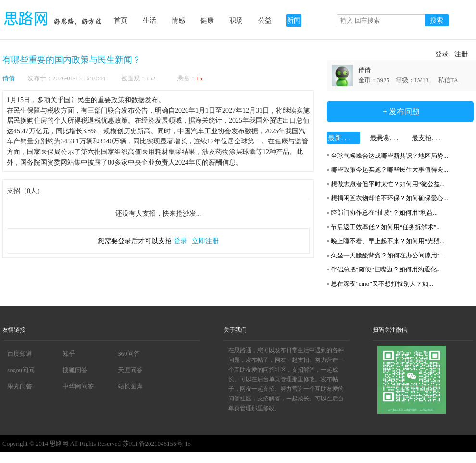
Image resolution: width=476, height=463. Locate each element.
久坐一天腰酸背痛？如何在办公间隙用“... (388, 255)
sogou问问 (21, 370)
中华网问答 (78, 386)
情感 (178, 20)
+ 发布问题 (400, 111)
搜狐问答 (75, 370)
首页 (121, 20)
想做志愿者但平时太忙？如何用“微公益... (388, 184)
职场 (236, 20)
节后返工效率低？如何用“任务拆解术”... (386, 227)
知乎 (69, 354)
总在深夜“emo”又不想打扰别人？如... (382, 284)
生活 (150, 20)
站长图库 (130, 386)
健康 (207, 20)
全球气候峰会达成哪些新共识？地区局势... (389, 156)
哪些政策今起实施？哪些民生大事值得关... (389, 170)
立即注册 (205, 241)
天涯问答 (130, 370)
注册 (461, 54)
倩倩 (9, 78)
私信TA (448, 80)
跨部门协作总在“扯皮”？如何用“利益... (384, 212)
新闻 (294, 20)
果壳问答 (20, 386)
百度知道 (20, 354)
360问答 (129, 354)
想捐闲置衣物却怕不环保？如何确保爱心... (389, 198)
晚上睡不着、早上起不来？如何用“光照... (388, 241)
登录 (442, 54)
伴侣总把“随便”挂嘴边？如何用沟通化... (386, 269)
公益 (265, 20)
